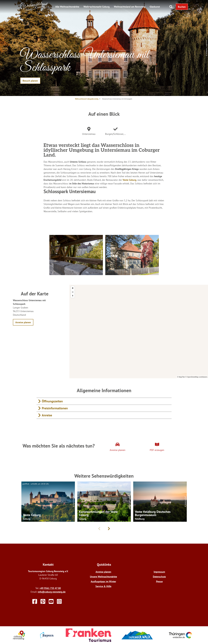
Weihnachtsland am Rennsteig (130, 7)
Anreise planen (103, 572)
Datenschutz (159, 577)
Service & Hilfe (103, 586)
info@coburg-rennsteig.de (52, 592)
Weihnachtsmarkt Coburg (97, 7)
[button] (182, 7)
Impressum (159, 572)
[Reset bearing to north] (73, 296)
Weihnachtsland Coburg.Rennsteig (87, 99)
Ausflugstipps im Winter (103, 581)
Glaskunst (155, 7)
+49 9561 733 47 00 (50, 588)
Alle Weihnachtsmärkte (67, 7)
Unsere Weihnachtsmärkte (103, 577)
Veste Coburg (129, 180)
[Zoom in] (73, 288)
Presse (159, 581)
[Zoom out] (73, 292)
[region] (139, 332)
